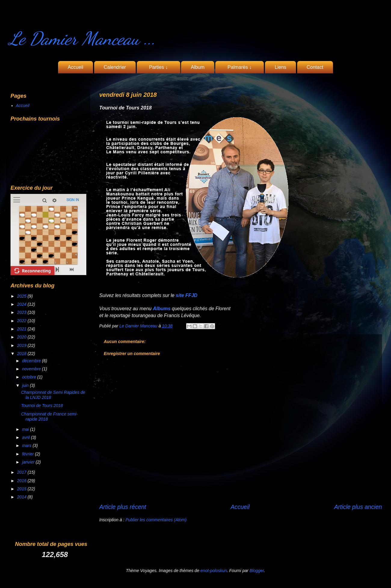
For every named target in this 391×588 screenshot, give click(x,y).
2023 (22, 312)
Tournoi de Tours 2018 (42, 406)
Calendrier (115, 67)
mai (26, 429)
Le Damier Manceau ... (82, 38)
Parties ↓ (159, 67)
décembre (32, 361)
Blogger (257, 571)
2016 (22, 481)
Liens (280, 67)
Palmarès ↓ (240, 67)
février (28, 454)
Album (197, 67)
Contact (315, 67)
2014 (22, 497)
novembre (32, 369)
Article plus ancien (358, 507)
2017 (22, 472)
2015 (22, 489)
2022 (22, 321)
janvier (29, 462)
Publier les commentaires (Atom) (156, 520)
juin (26, 385)
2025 (22, 296)
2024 (22, 304)
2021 (22, 329)
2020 (22, 337)
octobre (30, 377)
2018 (22, 354)
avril (26, 437)
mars (27, 446)
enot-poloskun (214, 571)
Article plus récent (123, 507)
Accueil (75, 67)
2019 (22, 345)
